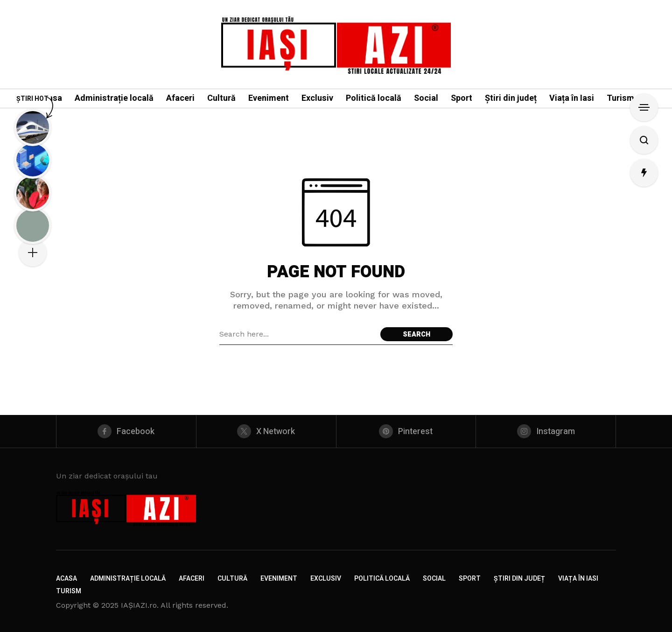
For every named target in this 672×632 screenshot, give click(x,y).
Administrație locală (128, 579)
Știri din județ (519, 579)
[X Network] (266, 431)
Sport (470, 579)
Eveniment (279, 579)
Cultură (232, 579)
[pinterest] (406, 431)
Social (434, 579)
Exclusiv (326, 579)
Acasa (66, 579)
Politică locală (382, 579)
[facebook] (126, 431)
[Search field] (297, 334)
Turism (69, 591)
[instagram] (546, 431)
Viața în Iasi (578, 579)
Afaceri (192, 579)
